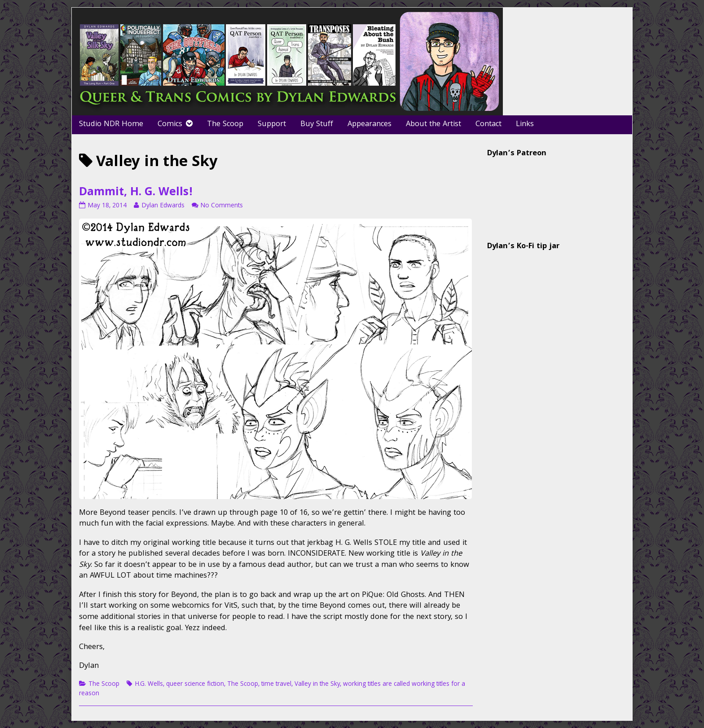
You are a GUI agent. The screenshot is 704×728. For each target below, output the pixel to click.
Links (525, 125)
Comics (170, 125)
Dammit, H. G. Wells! (136, 193)
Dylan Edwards (163, 206)
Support (272, 125)
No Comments (222, 206)
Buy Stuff (317, 125)
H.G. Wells (149, 684)
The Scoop (225, 125)
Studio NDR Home (111, 125)
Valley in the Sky (317, 684)
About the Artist (433, 125)
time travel (276, 684)
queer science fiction (195, 684)
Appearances (370, 125)
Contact (488, 125)
